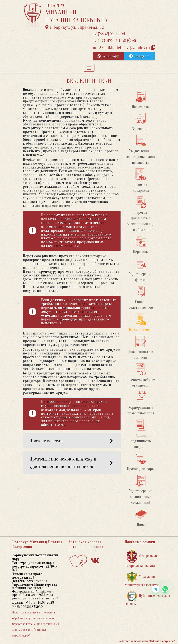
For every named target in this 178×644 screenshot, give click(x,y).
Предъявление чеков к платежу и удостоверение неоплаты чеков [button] (72, 463)
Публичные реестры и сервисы (147, 598)
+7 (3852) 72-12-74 (109, 34)
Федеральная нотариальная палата (141, 558)
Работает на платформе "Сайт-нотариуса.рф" (147, 641)
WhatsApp (108, 56)
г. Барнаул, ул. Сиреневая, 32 (75, 27)
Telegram (139, 56)
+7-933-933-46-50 (115, 41)
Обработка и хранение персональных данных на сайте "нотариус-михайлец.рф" (36, 630)
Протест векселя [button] (72, 441)
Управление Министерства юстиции (142, 579)
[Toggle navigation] (89, 68)
